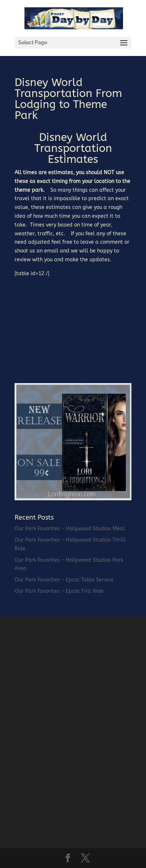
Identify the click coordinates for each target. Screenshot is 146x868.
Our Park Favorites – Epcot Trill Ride (59, 591)
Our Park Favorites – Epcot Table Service (64, 580)
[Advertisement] (69, 324)
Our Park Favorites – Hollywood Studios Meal (70, 529)
